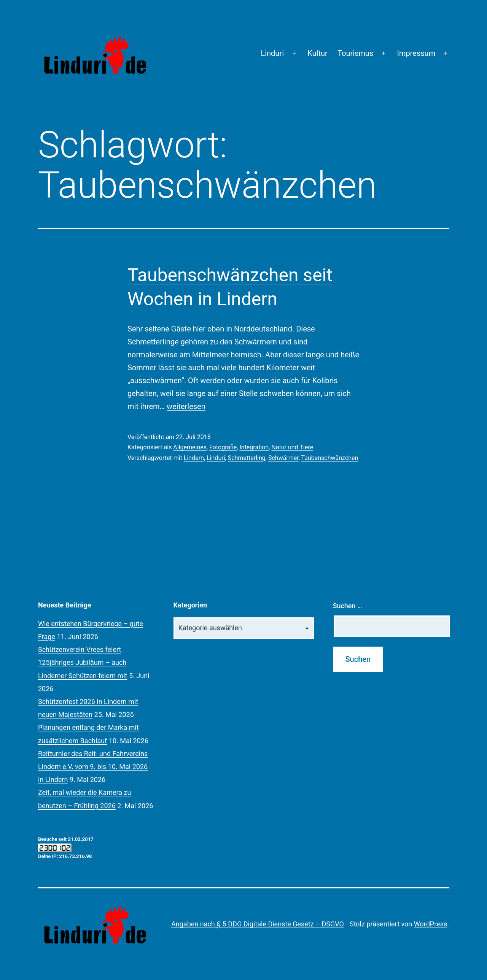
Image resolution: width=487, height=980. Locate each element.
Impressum (416, 53)
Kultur (318, 53)
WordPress (431, 924)
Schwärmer (283, 458)
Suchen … (348, 606)
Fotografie (223, 447)
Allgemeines (190, 447)
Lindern (194, 458)
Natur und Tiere (292, 447)
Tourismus (355, 53)
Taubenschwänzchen (330, 458)
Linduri (272, 53)
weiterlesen (186, 406)
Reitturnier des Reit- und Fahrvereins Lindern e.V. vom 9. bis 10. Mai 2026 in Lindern (93, 767)
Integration (254, 447)
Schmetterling (247, 458)
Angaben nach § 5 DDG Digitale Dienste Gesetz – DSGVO (258, 924)
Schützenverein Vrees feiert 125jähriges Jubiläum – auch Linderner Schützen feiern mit (83, 662)
